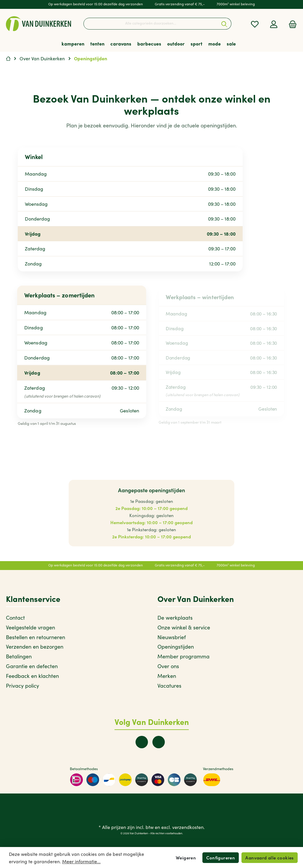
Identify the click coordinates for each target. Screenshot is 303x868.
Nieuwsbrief (172, 637)
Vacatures (169, 686)
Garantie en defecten (32, 666)
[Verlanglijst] (255, 24)
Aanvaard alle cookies (269, 858)
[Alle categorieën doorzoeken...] (151, 24)
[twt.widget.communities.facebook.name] (142, 742)
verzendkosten (188, 827)
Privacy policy (22, 686)
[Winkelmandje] (291, 24)
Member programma (183, 656)
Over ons (168, 666)
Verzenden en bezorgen (35, 647)
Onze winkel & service (184, 627)
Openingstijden (176, 647)
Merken (167, 676)
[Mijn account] (274, 24)
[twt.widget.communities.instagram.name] (159, 742)
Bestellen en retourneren (36, 637)
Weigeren (186, 858)
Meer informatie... (81, 861)
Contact (15, 618)
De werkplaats (175, 618)
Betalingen (19, 656)
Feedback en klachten (32, 676)
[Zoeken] (224, 24)
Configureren (221, 858)
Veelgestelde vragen (30, 627)
